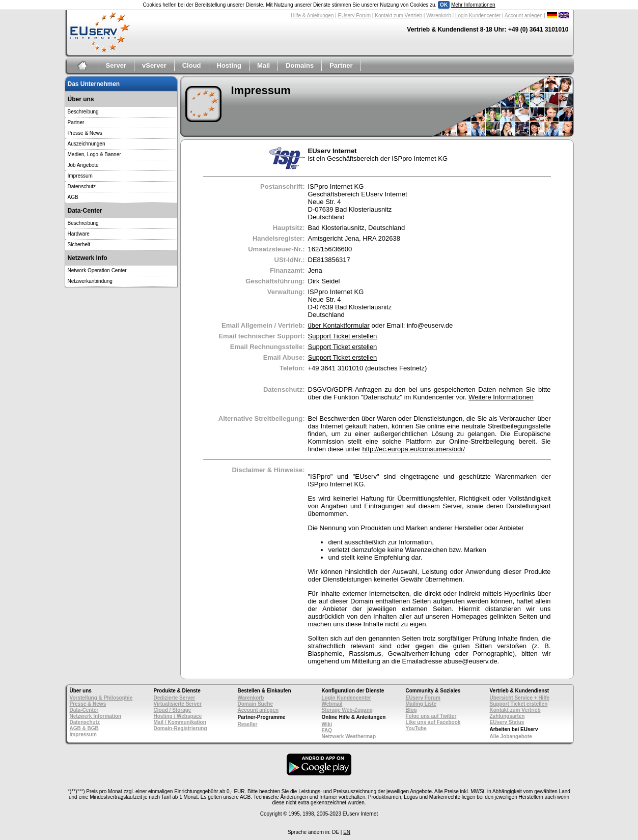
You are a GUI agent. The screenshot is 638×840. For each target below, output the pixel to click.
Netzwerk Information (96, 716)
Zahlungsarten (507, 716)
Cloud (192, 65)
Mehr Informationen (473, 5)
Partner (341, 65)
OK (444, 5)
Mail (263, 65)
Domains (300, 65)
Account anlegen (524, 16)
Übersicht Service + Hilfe (520, 698)
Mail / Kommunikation (180, 722)
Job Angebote (83, 165)
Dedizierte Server (175, 698)
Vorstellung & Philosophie (101, 698)
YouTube (416, 728)
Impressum (80, 176)
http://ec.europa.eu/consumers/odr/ (413, 449)
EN (347, 832)
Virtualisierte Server (178, 704)
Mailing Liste (421, 704)
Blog (411, 710)
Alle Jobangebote (511, 736)
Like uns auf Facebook (433, 722)
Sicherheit (79, 244)
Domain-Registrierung (181, 728)
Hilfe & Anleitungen (312, 16)
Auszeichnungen (87, 144)
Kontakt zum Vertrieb (398, 16)
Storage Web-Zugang (347, 710)
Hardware (79, 234)
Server (116, 65)
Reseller (248, 724)
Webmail (332, 704)
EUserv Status (507, 722)
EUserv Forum (354, 16)
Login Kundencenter (478, 16)
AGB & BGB (84, 728)
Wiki (327, 724)
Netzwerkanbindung (90, 281)
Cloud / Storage (173, 710)
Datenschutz (82, 186)
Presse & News (85, 133)
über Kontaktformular (339, 325)
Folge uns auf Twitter (431, 716)
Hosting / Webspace (178, 716)
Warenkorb (439, 16)
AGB (73, 197)
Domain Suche (255, 704)
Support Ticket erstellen (343, 336)
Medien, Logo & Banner (94, 154)
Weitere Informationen (501, 397)
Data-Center (84, 710)
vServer (154, 65)
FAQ (327, 730)
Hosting (229, 65)
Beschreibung (83, 112)
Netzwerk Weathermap (349, 736)
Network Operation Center (97, 270)
